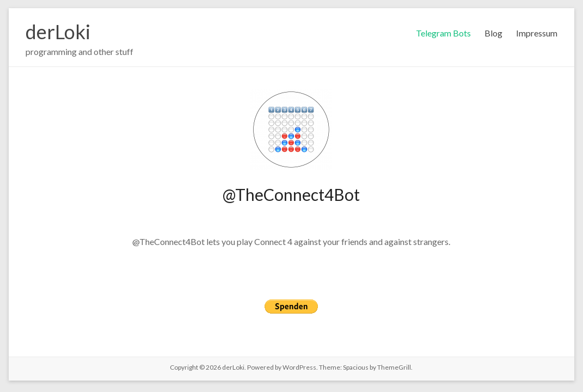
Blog (493, 33)
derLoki (58, 32)
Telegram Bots (443, 33)
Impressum (537, 33)
